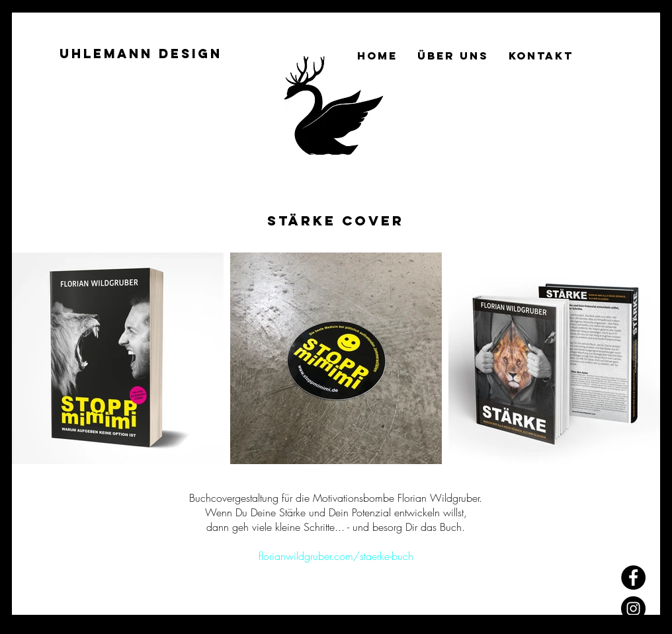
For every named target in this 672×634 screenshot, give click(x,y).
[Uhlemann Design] (141, 54)
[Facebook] (633, 577)
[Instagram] (633, 609)
